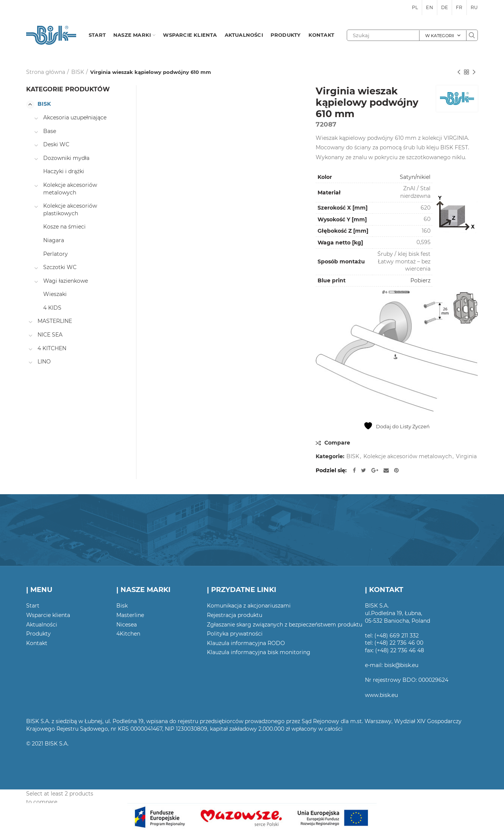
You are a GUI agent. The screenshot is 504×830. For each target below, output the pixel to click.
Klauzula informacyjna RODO (246, 643)
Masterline (130, 615)
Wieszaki (55, 294)
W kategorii (440, 36)
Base (50, 131)
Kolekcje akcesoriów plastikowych (70, 210)
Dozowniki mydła (66, 158)
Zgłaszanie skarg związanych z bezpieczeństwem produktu (285, 625)
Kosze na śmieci (64, 227)
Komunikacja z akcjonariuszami (249, 606)
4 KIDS (52, 308)
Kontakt (37, 643)
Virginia (466, 456)
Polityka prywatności (235, 634)
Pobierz (420, 280)
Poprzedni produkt (459, 73)
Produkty (38, 634)
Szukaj (472, 35)
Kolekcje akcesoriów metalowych (408, 456)
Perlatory (56, 254)
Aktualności (42, 625)
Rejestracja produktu (235, 615)
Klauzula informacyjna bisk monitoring (259, 652)
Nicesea (127, 625)
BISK (78, 72)
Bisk (122, 606)
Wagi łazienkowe (66, 281)
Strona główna (46, 72)
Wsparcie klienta (48, 615)
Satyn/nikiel (415, 177)
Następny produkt (474, 73)
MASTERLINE (55, 321)
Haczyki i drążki (64, 171)
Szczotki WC (60, 267)
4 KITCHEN (52, 348)
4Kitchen (128, 634)
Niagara (54, 240)
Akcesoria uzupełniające (75, 117)
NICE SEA (50, 335)
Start (33, 606)
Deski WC (56, 144)
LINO (44, 362)
